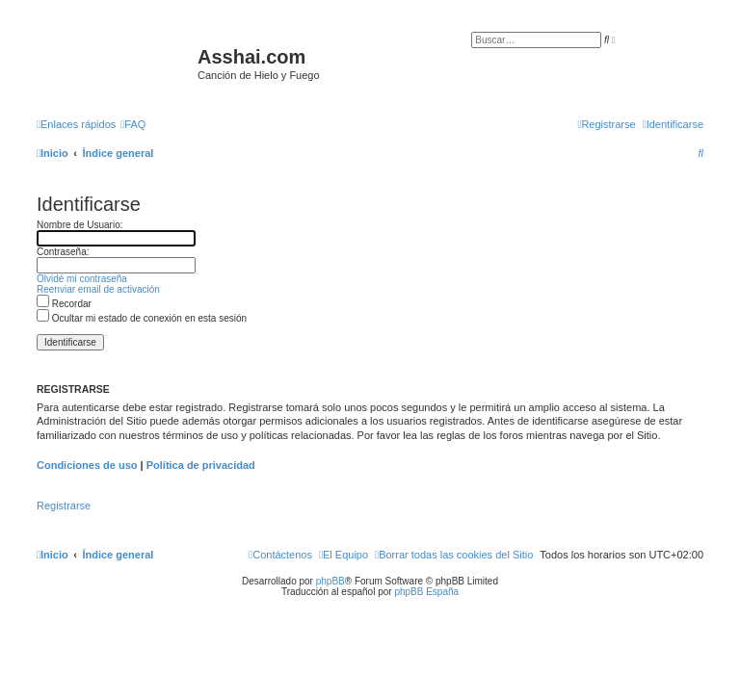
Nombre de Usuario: (79, 225)
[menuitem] (133, 124)
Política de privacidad (201, 465)
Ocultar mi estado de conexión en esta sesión (142, 318)
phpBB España (426, 592)
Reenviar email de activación (98, 289)
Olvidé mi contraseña (82, 279)
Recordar (64, 304)
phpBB (330, 581)
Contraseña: (63, 252)
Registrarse (64, 506)
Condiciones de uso (87, 465)
